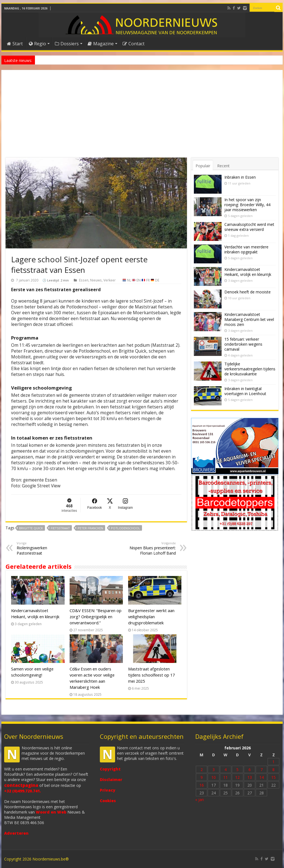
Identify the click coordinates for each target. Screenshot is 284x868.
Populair (203, 166)
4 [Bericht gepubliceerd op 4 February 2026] (225, 770)
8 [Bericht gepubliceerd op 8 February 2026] (273, 770)
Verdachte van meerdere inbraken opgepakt (246, 249)
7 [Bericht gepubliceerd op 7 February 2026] (262, 770)
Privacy (108, 790)
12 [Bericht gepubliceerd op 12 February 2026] (237, 777)
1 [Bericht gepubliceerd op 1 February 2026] (273, 762)
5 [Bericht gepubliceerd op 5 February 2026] (237, 770)
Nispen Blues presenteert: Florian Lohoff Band (147, 548)
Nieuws (96, 280)
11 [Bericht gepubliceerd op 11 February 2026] (225, 777)
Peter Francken (90, 528)
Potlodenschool (125, 528)
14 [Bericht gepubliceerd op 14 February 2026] (262, 777)
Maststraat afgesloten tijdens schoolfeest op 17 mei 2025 (151, 675)
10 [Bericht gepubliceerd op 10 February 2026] (214, 777)
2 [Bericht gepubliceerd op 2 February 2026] (202, 770)
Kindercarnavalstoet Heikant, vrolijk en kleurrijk (248, 272)
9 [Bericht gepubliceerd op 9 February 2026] (202, 777)
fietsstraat (60, 528)
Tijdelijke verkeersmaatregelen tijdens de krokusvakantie (250, 369)
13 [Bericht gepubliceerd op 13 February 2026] (250, 777)
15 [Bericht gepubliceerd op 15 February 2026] (273, 777)
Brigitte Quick (31, 528)
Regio (37, 44)
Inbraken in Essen (240, 177)
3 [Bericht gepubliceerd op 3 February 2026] (214, 770)
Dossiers (67, 44)
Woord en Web (51, 812)
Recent (223, 166)
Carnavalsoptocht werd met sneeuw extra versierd (249, 227)
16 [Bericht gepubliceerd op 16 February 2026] (202, 785)
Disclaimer (111, 780)
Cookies (108, 801)
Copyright (110, 769)
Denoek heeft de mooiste (57, 60)
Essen (84, 280)
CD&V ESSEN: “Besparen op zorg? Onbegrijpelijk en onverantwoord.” (96, 617)
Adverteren (16, 833)
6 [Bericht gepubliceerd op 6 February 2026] (250, 770)
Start (15, 44)
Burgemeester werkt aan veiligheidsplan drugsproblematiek (151, 617)
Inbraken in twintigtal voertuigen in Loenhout (245, 391)
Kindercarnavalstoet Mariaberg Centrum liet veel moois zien (249, 319)
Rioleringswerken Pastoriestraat (45, 548)
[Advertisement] (142, 116)
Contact (134, 44)
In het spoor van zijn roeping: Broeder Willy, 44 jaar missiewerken (247, 205)
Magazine (101, 44)
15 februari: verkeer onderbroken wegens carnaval (243, 344)
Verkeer (110, 280)
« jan (200, 800)
